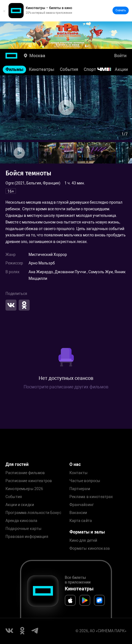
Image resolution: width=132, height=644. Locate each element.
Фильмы (14, 69)
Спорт (101, 69)
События (69, 69)
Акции (121, 69)
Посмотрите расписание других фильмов (66, 387)
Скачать (121, 10)
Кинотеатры (42, 69)
